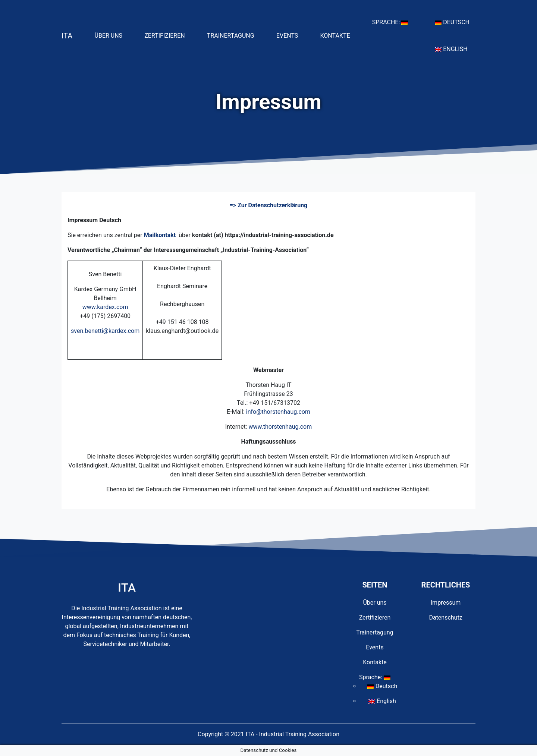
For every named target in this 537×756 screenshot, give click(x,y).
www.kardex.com (105, 307)
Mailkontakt (160, 235)
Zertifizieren (167, 35)
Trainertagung (234, 35)
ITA (67, 36)
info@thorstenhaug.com (278, 412)
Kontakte (338, 35)
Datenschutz (445, 618)
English (454, 48)
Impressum (446, 603)
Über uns (112, 35)
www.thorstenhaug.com (280, 427)
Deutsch (455, 22)
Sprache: (393, 22)
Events (290, 35)
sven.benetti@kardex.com (105, 331)
